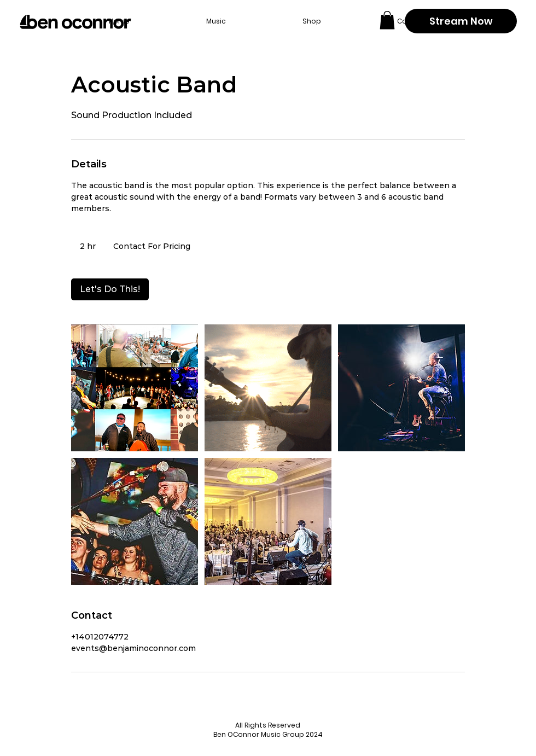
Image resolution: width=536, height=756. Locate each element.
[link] (110, 289)
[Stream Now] (461, 21)
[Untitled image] (135, 388)
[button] (387, 20)
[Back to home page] (75, 22)
